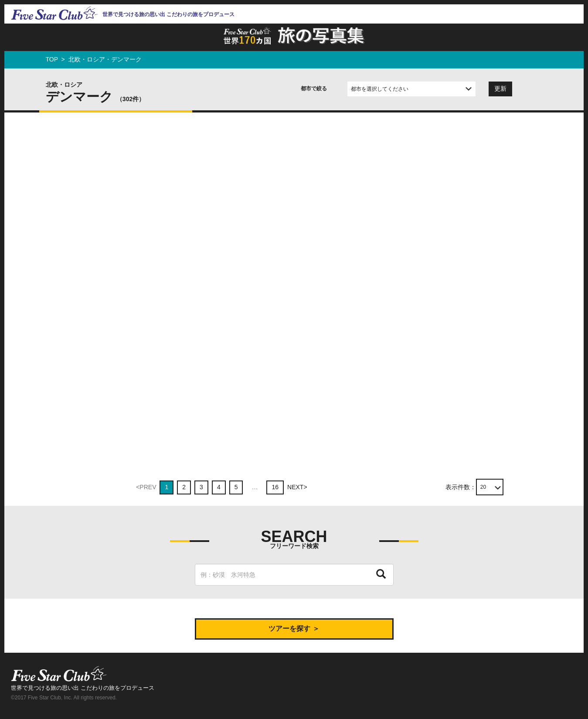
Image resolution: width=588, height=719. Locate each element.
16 (275, 487)
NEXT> (297, 487)
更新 (500, 89)
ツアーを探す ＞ (294, 629)
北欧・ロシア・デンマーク (105, 59)
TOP (52, 59)
